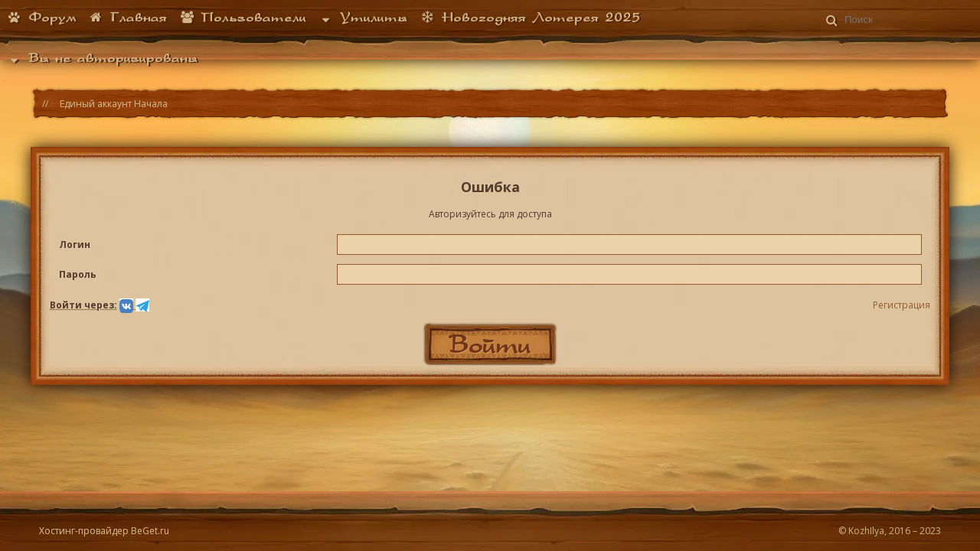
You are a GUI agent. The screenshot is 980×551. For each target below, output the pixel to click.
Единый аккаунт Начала (114, 104)
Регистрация (902, 305)
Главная (128, 17)
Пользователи (243, 17)
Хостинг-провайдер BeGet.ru (104, 531)
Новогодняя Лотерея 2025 (530, 17)
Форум (41, 17)
